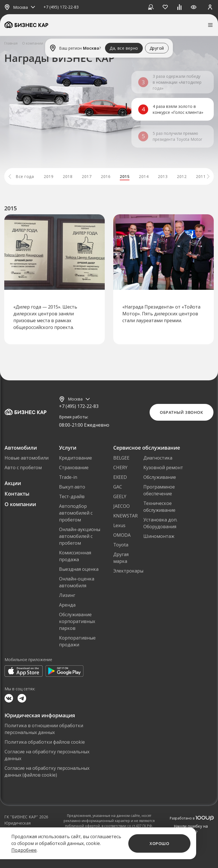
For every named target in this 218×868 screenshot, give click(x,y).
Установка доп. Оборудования (160, 523)
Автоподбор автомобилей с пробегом (76, 513)
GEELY (120, 496)
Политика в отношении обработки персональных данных (44, 729)
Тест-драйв (72, 496)
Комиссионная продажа (75, 556)
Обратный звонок (181, 412)
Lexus (119, 525)
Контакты (17, 494)
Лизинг (67, 595)
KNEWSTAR (125, 516)
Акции (13, 483)
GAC (118, 487)
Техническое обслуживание (159, 507)
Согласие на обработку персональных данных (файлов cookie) (47, 771)
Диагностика (158, 458)
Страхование (74, 467)
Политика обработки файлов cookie (45, 742)
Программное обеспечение (159, 490)
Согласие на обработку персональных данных (47, 755)
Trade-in (68, 477)
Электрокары (128, 571)
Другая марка (121, 558)
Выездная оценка (79, 569)
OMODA (122, 535)
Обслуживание (160, 477)
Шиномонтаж (159, 536)
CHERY (120, 467)
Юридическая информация (17, 826)
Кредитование (76, 458)
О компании (20, 504)
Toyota (121, 545)
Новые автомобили (27, 458)
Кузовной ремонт (163, 467)
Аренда (67, 605)
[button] (10, 176)
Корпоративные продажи (77, 641)
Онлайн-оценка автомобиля (77, 582)
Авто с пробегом (23, 467)
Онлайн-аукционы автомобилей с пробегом (80, 536)
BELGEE (121, 458)
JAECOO (121, 506)
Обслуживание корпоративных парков (77, 621)
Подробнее (24, 850)
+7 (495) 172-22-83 (61, 7)
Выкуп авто (72, 487)
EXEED (120, 477)
